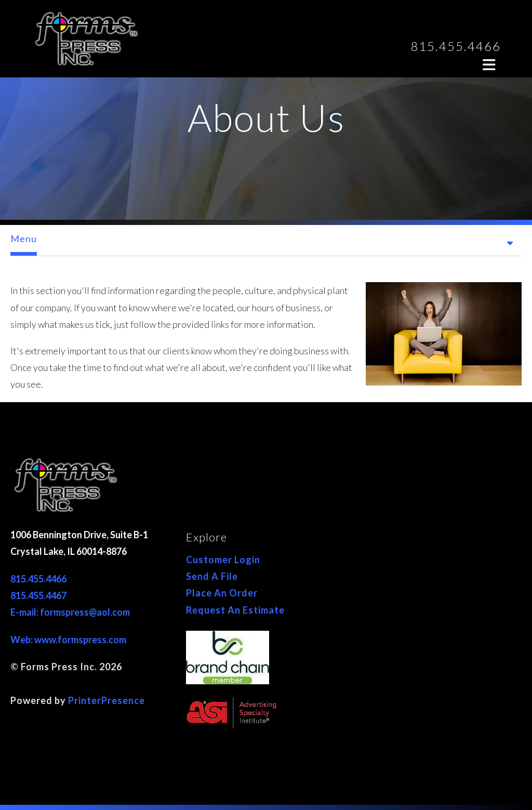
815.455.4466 (456, 46)
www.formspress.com (80, 640)
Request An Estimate (235, 610)
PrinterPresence (107, 700)
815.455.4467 (38, 595)
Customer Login (223, 560)
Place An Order (222, 593)
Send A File (212, 576)
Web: (22, 640)
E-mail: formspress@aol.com (70, 612)
